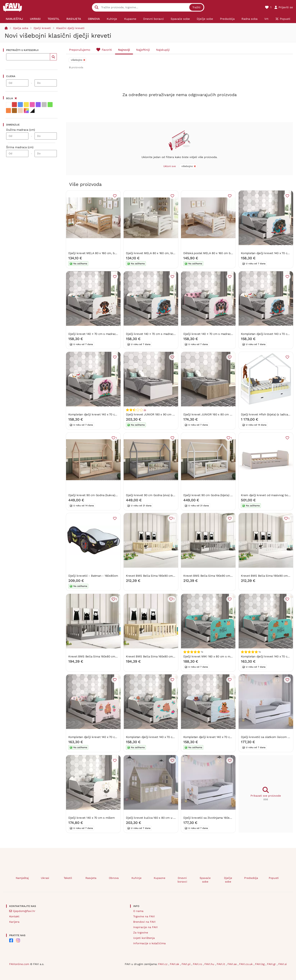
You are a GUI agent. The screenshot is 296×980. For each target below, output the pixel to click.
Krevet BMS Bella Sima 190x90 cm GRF (210, 576)
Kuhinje (136, 878)
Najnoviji (124, 50)
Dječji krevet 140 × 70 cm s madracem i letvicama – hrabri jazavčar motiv (118, 334)
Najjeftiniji (143, 50)
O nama (138, 911)
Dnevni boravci (182, 880)
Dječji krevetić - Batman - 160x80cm (93, 576)
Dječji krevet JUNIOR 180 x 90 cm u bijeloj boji (157, 414)
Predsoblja (251, 878)
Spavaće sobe (205, 880)
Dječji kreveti (42, 28)
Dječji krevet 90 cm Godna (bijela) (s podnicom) (215, 495)
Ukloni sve (170, 166)
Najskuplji (163, 50)
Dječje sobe (228, 880)
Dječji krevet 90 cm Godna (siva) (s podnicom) (157, 495)
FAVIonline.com (19, 964)
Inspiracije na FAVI (145, 927)
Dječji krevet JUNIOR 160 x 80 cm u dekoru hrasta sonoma (223, 414)
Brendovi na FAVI (144, 922)
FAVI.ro (198, 964)
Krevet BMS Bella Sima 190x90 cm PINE (153, 576)
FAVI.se (233, 964)
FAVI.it (221, 964)
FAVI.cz (163, 964)
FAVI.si (283, 964)
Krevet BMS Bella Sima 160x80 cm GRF (95, 656)
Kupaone (160, 878)
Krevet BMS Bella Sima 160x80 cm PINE (153, 656)
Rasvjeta (91, 878)
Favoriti (107, 50)
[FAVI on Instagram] (18, 940)
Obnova (114, 878)
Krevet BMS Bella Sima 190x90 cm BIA (267, 576)
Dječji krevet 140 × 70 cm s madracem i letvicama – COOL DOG (169, 334)
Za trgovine (141, 933)
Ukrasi (45, 878)
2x (145, 410)
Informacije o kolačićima (149, 943)
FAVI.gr (272, 964)
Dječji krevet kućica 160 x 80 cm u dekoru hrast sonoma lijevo (168, 818)
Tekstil (68, 878)
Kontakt (14, 916)
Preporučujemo (80, 50)
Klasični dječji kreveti (70, 28)
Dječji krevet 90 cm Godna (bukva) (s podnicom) (101, 495)
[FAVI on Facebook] (11, 940)
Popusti (274, 878)
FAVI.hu (210, 964)
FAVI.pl (186, 964)
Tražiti (196, 7)
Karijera (14, 922)
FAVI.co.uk (246, 964)
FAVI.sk (175, 964)
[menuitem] (14, 19)
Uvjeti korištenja (144, 938)
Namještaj (22, 878)
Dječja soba (21, 28)
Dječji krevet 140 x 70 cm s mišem (92, 818)
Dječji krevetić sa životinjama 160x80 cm (211, 818)
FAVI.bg (260, 964)
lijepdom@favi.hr (24, 911)
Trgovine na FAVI (144, 916)
